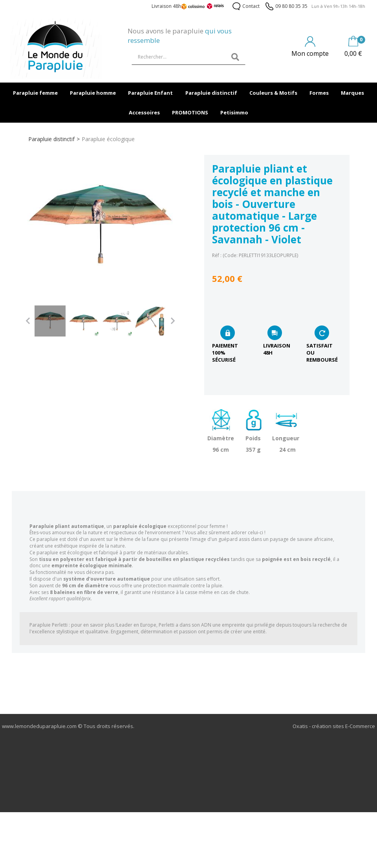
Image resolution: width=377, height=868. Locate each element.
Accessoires (144, 112)
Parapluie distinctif (211, 93)
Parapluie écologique (108, 139)
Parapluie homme (93, 93)
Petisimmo (234, 112)
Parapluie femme (35, 93)
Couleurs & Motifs (273, 93)
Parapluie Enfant (150, 93)
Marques (352, 93)
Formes (319, 93)
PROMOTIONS (190, 112)
